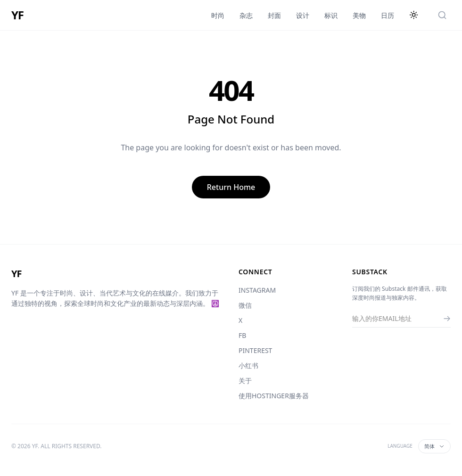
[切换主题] (414, 15)
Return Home (231, 187)
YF (17, 15)
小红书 (248, 365)
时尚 (218, 15)
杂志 (246, 15)
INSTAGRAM (257, 290)
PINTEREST (255, 350)
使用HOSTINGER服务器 (274, 396)
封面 (274, 15)
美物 (359, 15)
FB (242, 335)
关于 (245, 381)
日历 (388, 15)
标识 (331, 15)
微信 (245, 305)
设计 (303, 15)
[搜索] (442, 15)
